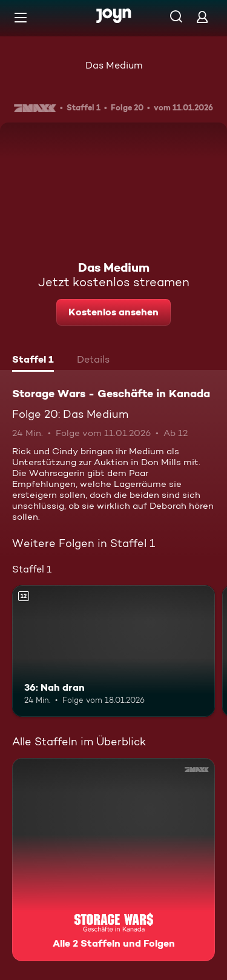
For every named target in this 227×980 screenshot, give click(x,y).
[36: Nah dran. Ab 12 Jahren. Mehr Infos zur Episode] (113, 651)
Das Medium (114, 65)
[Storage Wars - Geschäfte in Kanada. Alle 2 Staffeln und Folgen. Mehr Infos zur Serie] (113, 860)
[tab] (33, 361)
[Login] (202, 17)
